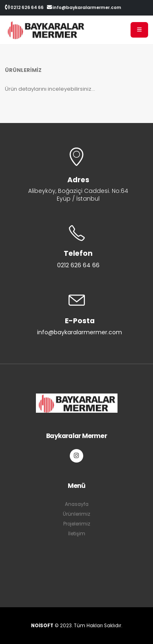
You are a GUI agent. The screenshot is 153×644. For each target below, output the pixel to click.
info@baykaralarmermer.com (84, 8)
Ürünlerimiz (76, 514)
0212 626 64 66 (24, 8)
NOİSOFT (42, 626)
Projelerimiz (77, 524)
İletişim (77, 534)
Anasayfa (77, 504)
